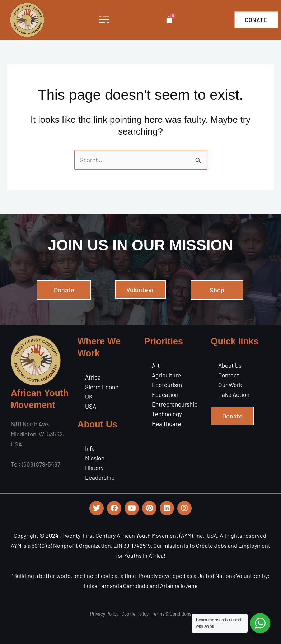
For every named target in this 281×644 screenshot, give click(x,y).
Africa (93, 377)
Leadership (100, 477)
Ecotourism (167, 385)
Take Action (234, 394)
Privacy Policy (104, 614)
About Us (230, 365)
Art (156, 365)
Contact (229, 375)
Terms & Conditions (171, 614)
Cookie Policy (135, 614)
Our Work (230, 385)
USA (91, 406)
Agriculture (166, 375)
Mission (95, 458)
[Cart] (169, 20)
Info (90, 448)
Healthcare (166, 423)
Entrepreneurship (175, 404)
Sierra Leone (102, 387)
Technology (167, 414)
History (94, 468)
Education (165, 394)
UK (89, 397)
